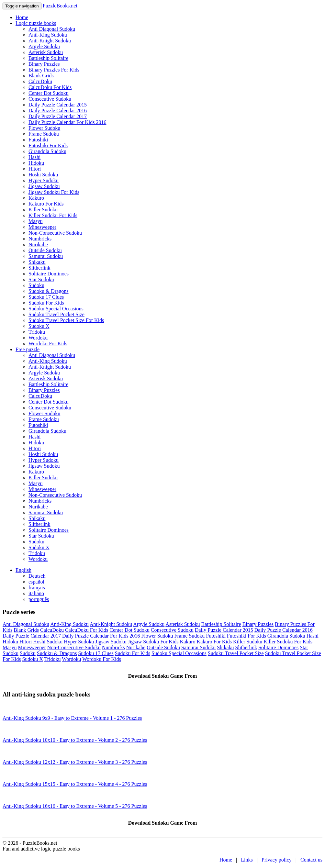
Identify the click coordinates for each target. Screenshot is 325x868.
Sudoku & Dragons (49, 291)
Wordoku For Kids (48, 344)
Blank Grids (41, 76)
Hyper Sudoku (44, 180)
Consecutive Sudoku (50, 99)
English (23, 570)
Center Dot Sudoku (49, 93)
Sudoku (36, 285)
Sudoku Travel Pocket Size (56, 314)
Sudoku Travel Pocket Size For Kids (66, 320)
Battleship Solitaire (48, 58)
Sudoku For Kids (46, 303)
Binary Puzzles (44, 64)
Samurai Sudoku (46, 256)
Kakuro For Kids (46, 204)
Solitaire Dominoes (49, 274)
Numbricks (40, 239)
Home (22, 17)
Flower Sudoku (44, 128)
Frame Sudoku (44, 134)
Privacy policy (277, 860)
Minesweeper (42, 227)
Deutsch (37, 576)
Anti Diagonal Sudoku (52, 29)
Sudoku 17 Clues (46, 297)
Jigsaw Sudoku (44, 186)
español (36, 582)
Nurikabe (38, 245)
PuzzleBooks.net (60, 6)
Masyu (36, 221)
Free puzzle (28, 349)
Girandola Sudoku (47, 151)
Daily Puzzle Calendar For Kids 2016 (67, 122)
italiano (36, 593)
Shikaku (37, 262)
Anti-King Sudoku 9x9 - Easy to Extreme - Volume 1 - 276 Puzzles (72, 718)
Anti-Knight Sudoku (50, 41)
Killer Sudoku (43, 210)
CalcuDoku (40, 81)
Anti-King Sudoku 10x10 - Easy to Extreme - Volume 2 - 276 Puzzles (75, 740)
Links (247, 860)
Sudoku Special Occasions (56, 309)
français (37, 588)
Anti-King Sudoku (48, 35)
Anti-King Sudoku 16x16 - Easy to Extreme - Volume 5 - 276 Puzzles (75, 806)
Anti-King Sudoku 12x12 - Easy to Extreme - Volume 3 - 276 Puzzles (75, 762)
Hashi (34, 157)
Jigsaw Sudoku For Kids (54, 192)
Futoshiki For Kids (48, 145)
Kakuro (36, 198)
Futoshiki (38, 140)
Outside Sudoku (45, 250)
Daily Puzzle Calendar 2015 (58, 105)
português (39, 599)
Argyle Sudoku (44, 46)
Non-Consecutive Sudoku (55, 233)
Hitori (35, 169)
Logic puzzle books (36, 23)
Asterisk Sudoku (46, 52)
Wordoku (38, 338)
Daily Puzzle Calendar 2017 (58, 116)
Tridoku (37, 332)
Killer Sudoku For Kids (53, 215)
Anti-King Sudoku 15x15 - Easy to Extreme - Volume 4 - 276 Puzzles (75, 784)
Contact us (311, 860)
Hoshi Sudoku (43, 175)
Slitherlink (39, 268)
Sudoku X (39, 326)
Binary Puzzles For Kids (54, 70)
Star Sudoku (41, 279)
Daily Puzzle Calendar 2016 (58, 111)
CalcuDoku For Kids (50, 87)
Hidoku (36, 163)
